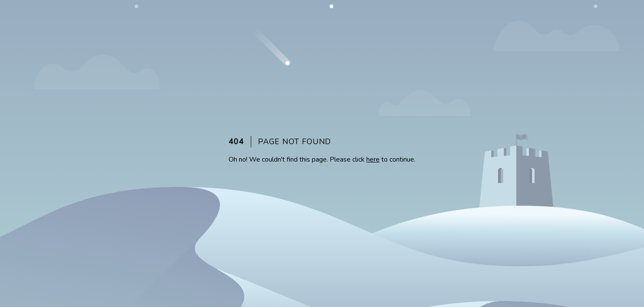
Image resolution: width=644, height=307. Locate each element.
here (373, 159)
